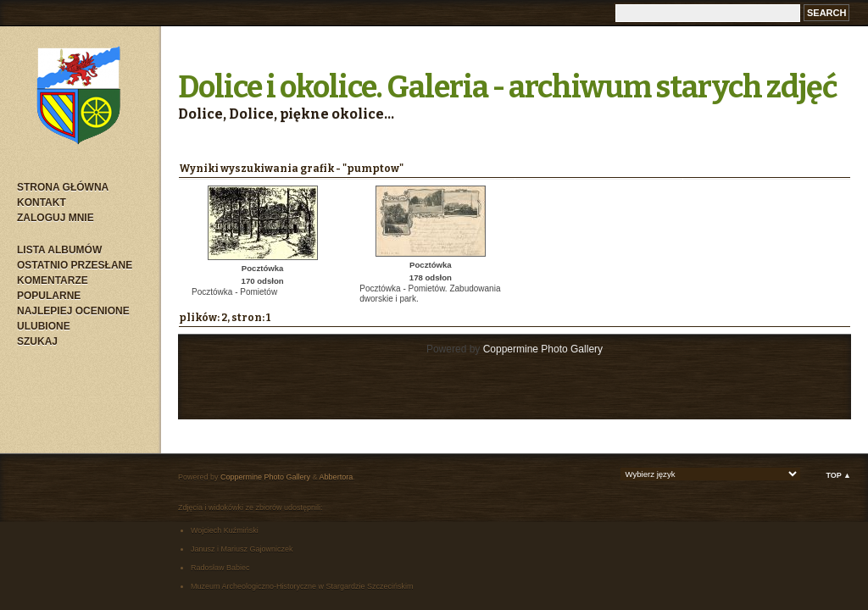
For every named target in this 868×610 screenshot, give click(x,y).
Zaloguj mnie (56, 218)
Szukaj (37, 341)
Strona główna (63, 187)
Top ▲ (838, 475)
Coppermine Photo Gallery (543, 349)
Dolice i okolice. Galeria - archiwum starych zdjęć (508, 87)
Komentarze (53, 280)
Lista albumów (59, 250)
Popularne (49, 296)
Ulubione (44, 326)
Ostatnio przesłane (75, 265)
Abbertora (337, 477)
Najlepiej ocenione (73, 311)
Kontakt (42, 202)
